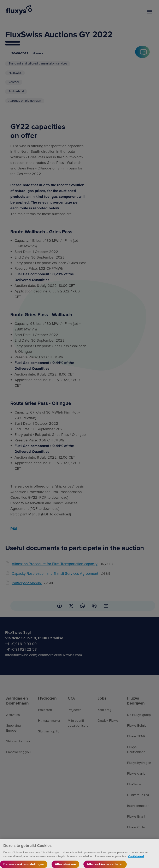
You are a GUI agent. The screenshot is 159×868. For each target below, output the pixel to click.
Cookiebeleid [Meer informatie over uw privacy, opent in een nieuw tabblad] (136, 860)
